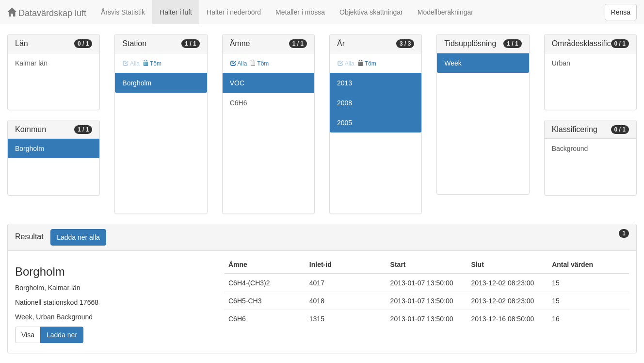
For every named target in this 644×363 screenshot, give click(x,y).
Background (570, 148)
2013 (345, 83)
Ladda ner (62, 335)
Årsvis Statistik (123, 12)
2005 (345, 123)
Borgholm (30, 148)
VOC (237, 83)
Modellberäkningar (445, 12)
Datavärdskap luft (47, 13)
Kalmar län (31, 63)
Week (453, 63)
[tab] (322, 238)
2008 (345, 103)
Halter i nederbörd (234, 12)
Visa (28, 335)
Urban (561, 63)
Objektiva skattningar (371, 12)
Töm (152, 64)
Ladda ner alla (78, 237)
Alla (239, 64)
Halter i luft (176, 12)
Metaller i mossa (300, 12)
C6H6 (239, 103)
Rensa (621, 12)
